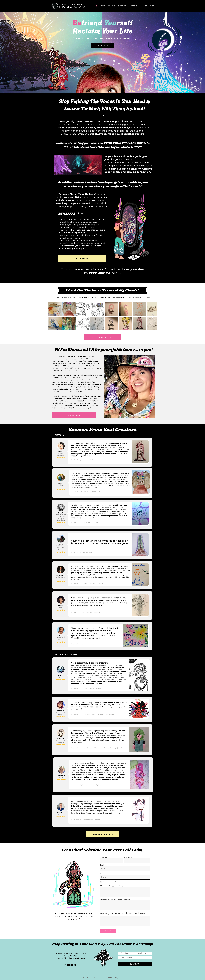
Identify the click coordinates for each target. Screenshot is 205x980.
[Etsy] (68, 965)
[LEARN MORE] (82, 259)
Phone (102, 874)
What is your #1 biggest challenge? (112, 886)
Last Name (128, 857)
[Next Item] (153, 316)
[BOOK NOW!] (102, 46)
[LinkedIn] (75, 965)
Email (102, 865)
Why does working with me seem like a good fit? (117, 899)
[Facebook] (72, 965)
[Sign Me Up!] (135, 964)
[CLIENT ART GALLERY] (102, 337)
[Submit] (108, 931)
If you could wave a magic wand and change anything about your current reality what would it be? (123, 914)
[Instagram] (65, 965)
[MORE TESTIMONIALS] (103, 834)
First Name (104, 857)
